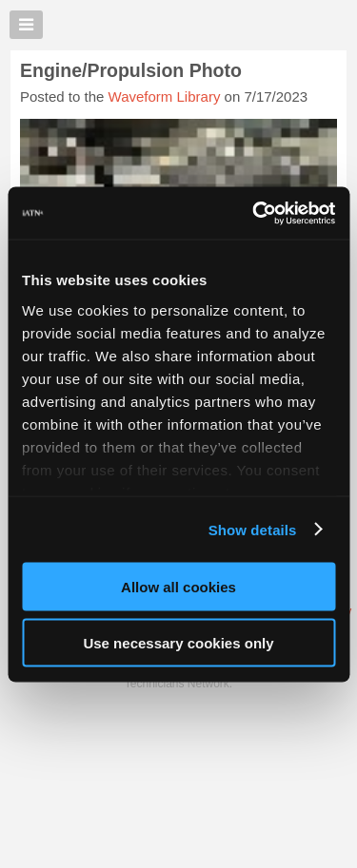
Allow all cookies (178, 587)
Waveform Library (165, 96)
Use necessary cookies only (178, 642)
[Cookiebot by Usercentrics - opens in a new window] (254, 213)
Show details (253, 529)
